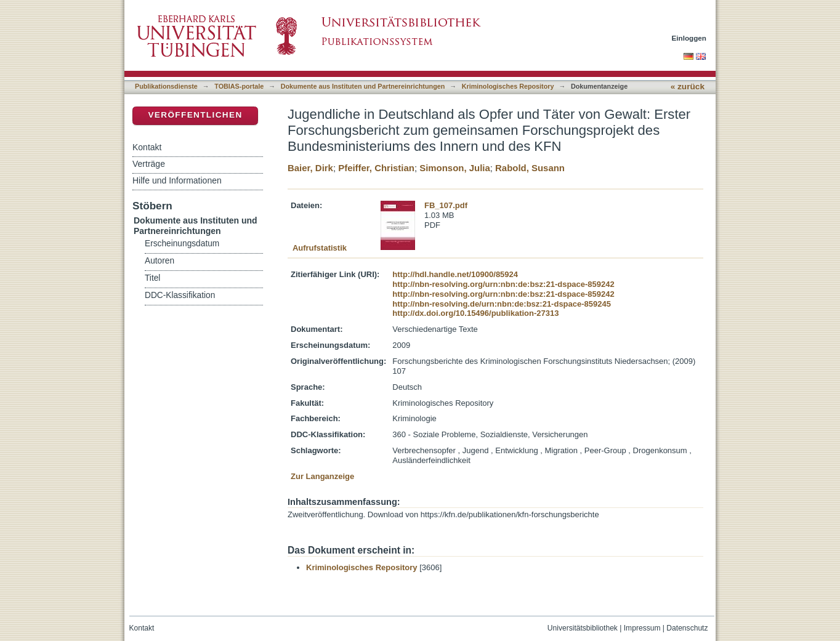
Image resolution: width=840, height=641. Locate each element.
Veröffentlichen (195, 115)
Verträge (149, 164)
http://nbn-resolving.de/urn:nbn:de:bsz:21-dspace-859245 (502, 304)
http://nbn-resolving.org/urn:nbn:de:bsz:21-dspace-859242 (503, 284)
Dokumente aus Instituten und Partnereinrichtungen (363, 86)
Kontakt (147, 147)
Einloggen (689, 38)
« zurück (688, 87)
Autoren (160, 261)
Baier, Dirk (310, 168)
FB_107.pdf (446, 205)
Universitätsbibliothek (583, 628)
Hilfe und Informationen (177, 180)
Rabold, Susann (530, 168)
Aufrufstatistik (320, 248)
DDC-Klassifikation (180, 295)
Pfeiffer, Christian (376, 168)
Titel (152, 278)
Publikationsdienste (166, 86)
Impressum (642, 628)
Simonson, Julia (455, 168)
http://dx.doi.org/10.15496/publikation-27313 (475, 313)
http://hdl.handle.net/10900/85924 (455, 274)
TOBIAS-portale (239, 86)
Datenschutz (687, 628)
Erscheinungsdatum (182, 244)
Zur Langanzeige (322, 476)
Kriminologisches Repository (508, 86)
